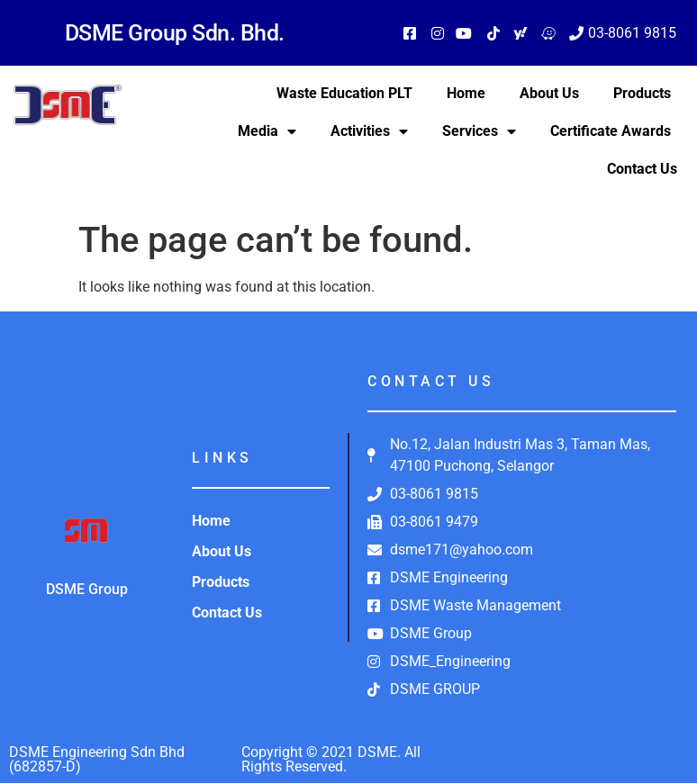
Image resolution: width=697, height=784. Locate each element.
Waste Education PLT (344, 93)
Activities (369, 131)
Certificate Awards (611, 131)
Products (642, 93)
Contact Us (642, 169)
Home (466, 93)
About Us (549, 93)
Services (479, 131)
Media (267, 131)
